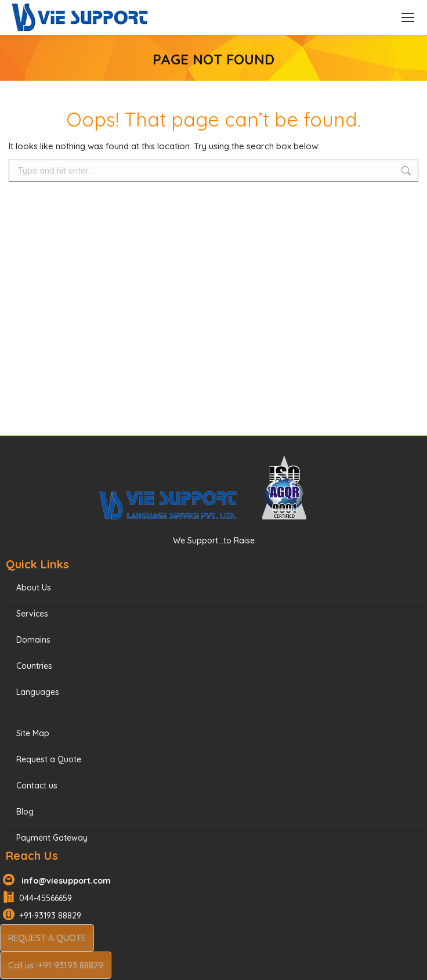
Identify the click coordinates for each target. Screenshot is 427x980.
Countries (34, 666)
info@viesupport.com (64, 881)
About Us (34, 588)
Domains (33, 640)
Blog (25, 812)
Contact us (37, 786)
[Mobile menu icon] (408, 17)
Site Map (33, 733)
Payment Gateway (52, 838)
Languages (38, 692)
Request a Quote (49, 759)
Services (32, 614)
